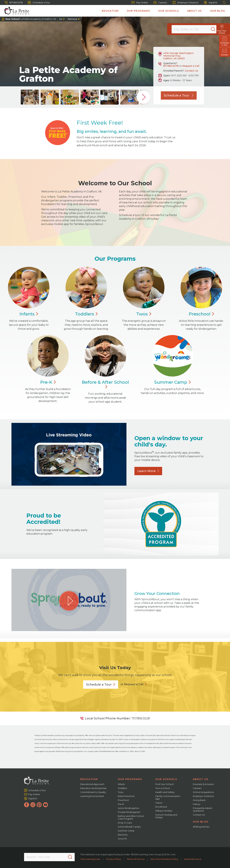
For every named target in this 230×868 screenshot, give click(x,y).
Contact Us (192, 71)
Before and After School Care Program (131, 817)
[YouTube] (45, 805)
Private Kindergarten (129, 812)
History (197, 804)
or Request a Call (132, 684)
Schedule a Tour (39, 2)
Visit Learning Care (90, 859)
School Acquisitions (203, 792)
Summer (172, 382)
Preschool (123, 800)
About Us (194, 11)
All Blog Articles (201, 827)
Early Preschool (126, 796)
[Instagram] (33, 805)
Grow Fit (122, 839)
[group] (30, 97)
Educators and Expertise (93, 788)
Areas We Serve (193, 859)
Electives (123, 835)
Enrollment (161, 807)
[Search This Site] (49, 857)
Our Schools (168, 11)
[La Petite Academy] (16, 11)
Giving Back (199, 800)
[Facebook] (27, 805)
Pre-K (121, 804)
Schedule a (101, 685)
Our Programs (138, 11)
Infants (121, 784)
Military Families (164, 811)
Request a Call (191, 66)
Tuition (159, 803)
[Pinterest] (39, 805)
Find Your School (164, 784)
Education (110, 11)
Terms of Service (136, 859)
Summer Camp (126, 831)
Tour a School (163, 788)
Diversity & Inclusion (203, 784)
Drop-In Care (125, 823)
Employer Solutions (185, 2)
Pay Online (140, 2)
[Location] (196, 29)
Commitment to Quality (93, 792)
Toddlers (122, 788)
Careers (160, 2)
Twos (121, 792)
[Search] (216, 29)
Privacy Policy (114, 859)
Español (211, 3)
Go (61, 19)
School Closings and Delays (166, 816)
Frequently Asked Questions (202, 809)
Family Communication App (168, 797)
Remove (72, 19)
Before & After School (105, 385)
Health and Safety (165, 792)
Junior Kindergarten (129, 808)
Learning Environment (92, 796)
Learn (148, 471)
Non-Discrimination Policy (164, 859)
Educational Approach (92, 784)
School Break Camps (129, 827)
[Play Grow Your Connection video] (69, 601)
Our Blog (218, 11)
